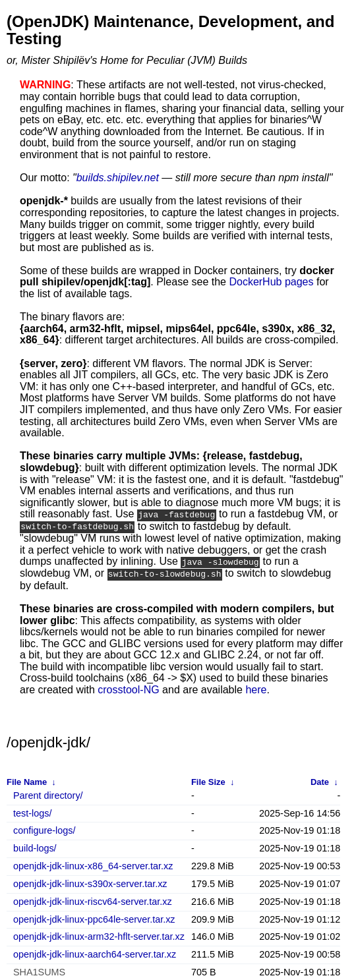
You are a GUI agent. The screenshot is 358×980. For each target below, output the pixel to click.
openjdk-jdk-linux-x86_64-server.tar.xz (93, 864)
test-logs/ (32, 812)
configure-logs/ (44, 829)
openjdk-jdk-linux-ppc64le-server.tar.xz (94, 918)
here (256, 688)
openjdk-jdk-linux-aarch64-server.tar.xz (95, 953)
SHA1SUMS (39, 970)
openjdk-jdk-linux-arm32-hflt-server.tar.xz (99, 936)
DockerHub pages (271, 282)
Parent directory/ (48, 794)
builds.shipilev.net (118, 178)
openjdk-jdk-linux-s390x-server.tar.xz (90, 882)
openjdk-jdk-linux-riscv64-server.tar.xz (93, 900)
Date (320, 781)
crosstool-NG (128, 688)
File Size (208, 781)
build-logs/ (35, 847)
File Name (27, 781)
